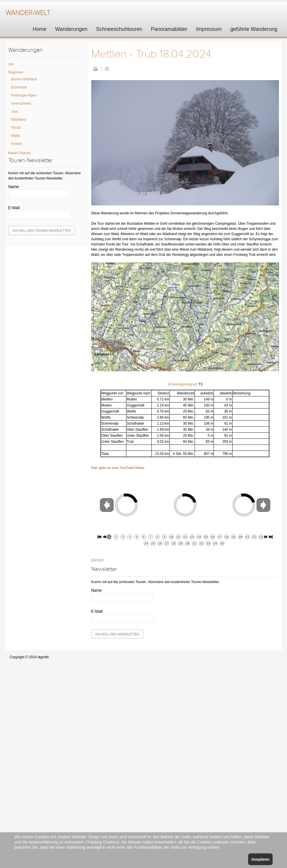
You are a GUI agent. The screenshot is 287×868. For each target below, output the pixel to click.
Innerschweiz (21, 103)
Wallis (16, 136)
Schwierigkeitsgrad (182, 384)
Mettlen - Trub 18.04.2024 (151, 54)
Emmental (19, 87)
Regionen (16, 72)
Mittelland (19, 120)
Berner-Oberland (24, 79)
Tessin (16, 128)
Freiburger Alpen (24, 95)
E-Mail (107, 69)
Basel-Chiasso (19, 153)
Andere (17, 144)
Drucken (95, 69)
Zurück (97, 560)
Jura (15, 111)
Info (11, 64)
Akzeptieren (260, 859)
